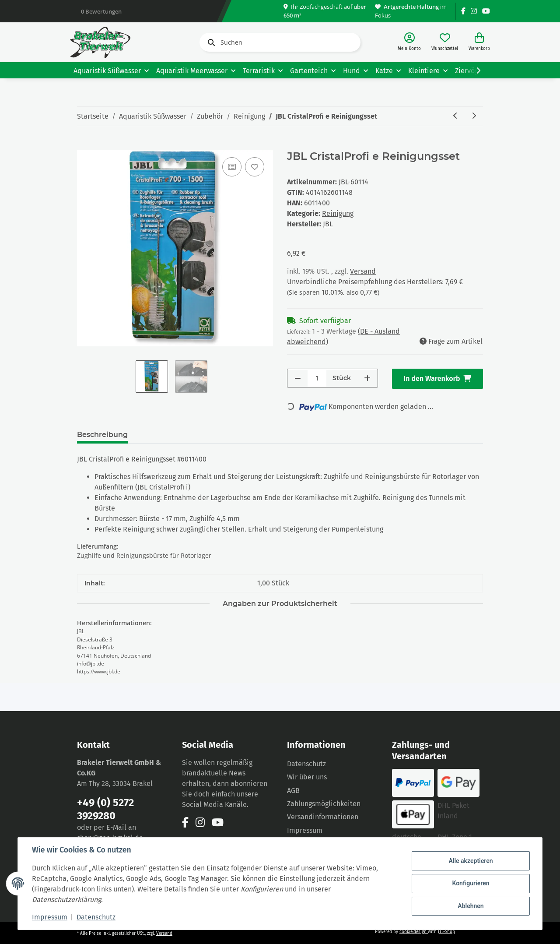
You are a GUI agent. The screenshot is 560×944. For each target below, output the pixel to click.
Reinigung (338, 213)
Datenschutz (306, 764)
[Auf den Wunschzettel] (255, 167)
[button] (409, 42)
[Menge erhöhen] (367, 378)
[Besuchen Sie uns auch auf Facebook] (463, 11)
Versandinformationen (323, 817)
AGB (293, 791)
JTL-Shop (446, 932)
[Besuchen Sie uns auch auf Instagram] (474, 11)
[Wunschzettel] (445, 42)
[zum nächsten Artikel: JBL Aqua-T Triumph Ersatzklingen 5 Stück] (474, 116)
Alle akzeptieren (471, 861)
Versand (363, 271)
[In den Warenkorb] (84, 145)
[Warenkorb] (479, 42)
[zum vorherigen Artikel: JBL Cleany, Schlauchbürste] (455, 116)
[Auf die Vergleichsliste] (232, 167)
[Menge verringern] (298, 378)
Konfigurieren (471, 883)
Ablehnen (471, 906)
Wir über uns (307, 777)
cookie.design (414, 932)
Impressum (305, 830)
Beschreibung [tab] (102, 435)
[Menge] (317, 378)
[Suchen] (280, 42)
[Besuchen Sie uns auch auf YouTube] (486, 11)
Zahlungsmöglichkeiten (324, 804)
